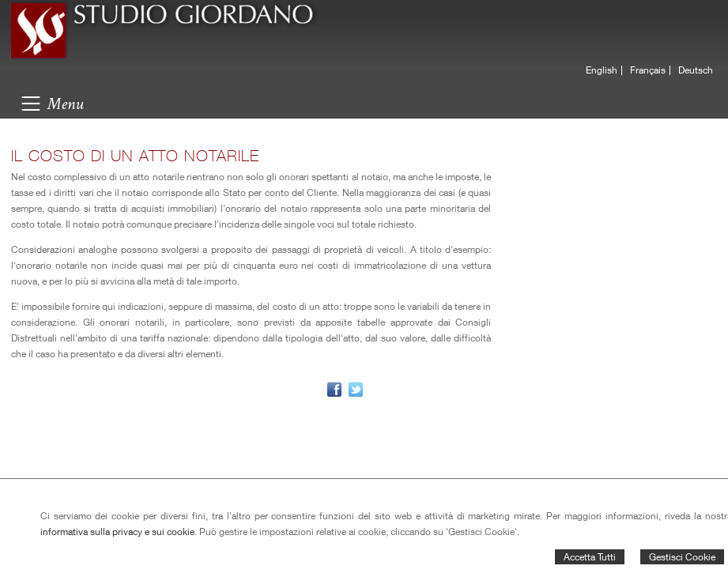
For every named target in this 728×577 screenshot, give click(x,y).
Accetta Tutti (590, 557)
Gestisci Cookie (682, 557)
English (602, 70)
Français (648, 70)
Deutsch (696, 70)
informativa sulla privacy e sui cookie (117, 532)
